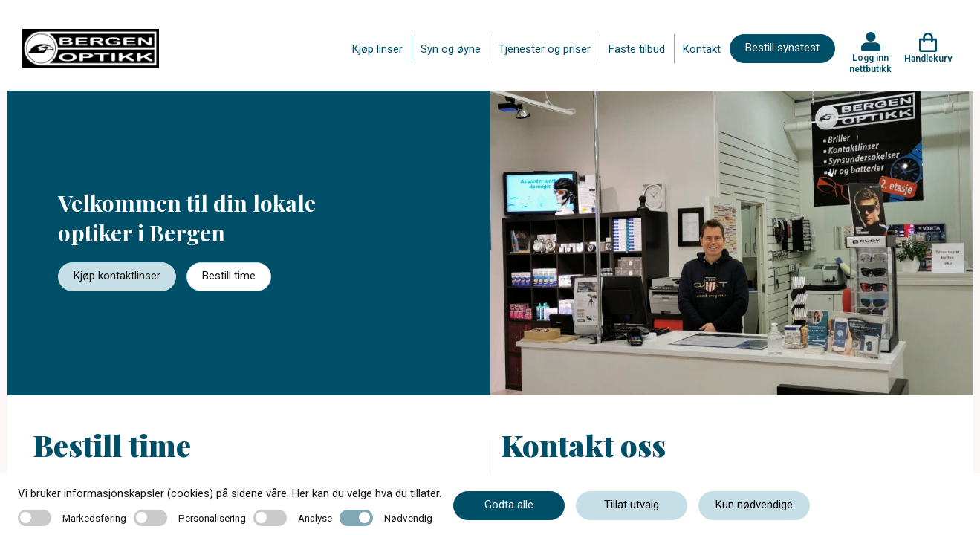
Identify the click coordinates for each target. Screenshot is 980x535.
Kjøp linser (377, 49)
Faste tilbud (637, 49)
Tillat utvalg (632, 505)
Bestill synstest (782, 48)
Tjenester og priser (545, 49)
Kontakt (702, 49)
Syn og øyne (451, 49)
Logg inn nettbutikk (870, 63)
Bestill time (229, 276)
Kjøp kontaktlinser (117, 276)
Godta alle (509, 505)
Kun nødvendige (754, 505)
